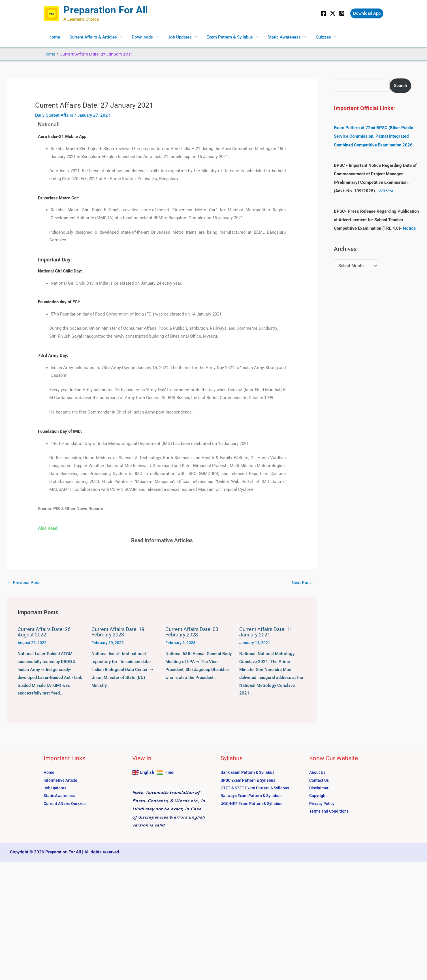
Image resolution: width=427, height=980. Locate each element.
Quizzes (317, 37)
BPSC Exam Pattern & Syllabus (250, 780)
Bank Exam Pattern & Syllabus (249, 772)
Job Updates (176, 37)
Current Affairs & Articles (92, 37)
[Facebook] (324, 13)
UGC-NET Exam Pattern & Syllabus (253, 804)
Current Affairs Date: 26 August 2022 (44, 632)
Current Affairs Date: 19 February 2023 (118, 632)
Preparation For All (106, 10)
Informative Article (61, 780)
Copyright (318, 796)
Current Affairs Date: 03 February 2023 (192, 632)
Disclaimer (319, 788)
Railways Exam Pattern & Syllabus (253, 796)
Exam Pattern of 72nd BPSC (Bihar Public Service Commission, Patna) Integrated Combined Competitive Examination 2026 (373, 136)
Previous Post (24, 583)
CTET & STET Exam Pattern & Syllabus (257, 788)
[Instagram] (342, 13)
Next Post (304, 583)
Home (54, 37)
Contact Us (320, 780)
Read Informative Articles (162, 540)
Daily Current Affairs (54, 115)
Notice (386, 190)
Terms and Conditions (330, 811)
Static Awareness (279, 37)
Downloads (140, 37)
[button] (367, 13)
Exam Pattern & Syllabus (225, 37)
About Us (318, 772)
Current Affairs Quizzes (66, 804)
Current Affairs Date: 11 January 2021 (266, 632)
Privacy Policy (323, 804)
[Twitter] (333, 13)
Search (401, 86)
